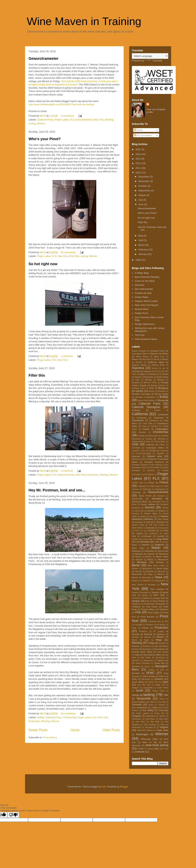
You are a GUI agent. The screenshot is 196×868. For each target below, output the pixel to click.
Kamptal (150, 528)
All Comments (143, 135)
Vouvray (150, 730)
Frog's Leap (155, 486)
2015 (139, 149)
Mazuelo (139, 560)
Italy (148, 522)
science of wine (156, 670)
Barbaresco (155, 374)
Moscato (162, 572)
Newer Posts (38, 730)
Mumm (161, 574)
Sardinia (136, 666)
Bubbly (40, 717)
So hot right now (43, 264)
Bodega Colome (158, 385)
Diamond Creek (138, 459)
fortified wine (138, 483)
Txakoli (154, 707)
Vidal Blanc (150, 719)
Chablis (146, 429)
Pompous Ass (155, 621)
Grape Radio (142, 297)
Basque (138, 377)
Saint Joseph (163, 652)
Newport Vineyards (140, 593)
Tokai (152, 702)
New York (99, 120)
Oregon (136, 601)
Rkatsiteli (136, 646)
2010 (139, 173)
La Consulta (150, 530)
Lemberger (146, 536)
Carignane (159, 418)
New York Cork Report (147, 305)
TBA (166, 695)
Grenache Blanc (140, 502)
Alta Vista (146, 359)
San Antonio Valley (152, 655)
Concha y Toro (138, 451)
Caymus (154, 426)
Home (75, 730)
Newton (155, 592)
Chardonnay (70, 717)
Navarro (135, 581)
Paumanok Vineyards (155, 604)
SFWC (150, 673)
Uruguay (136, 716)
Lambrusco (154, 534)
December (144, 177)
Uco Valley (148, 710)
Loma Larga (147, 539)
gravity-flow (137, 499)
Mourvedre (137, 574)
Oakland (146, 598)
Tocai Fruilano (139, 702)
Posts (138, 130)
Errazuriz (151, 470)
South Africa (138, 682)
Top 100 (162, 702)
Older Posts (111, 730)
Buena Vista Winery (146, 400)
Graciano (161, 496)
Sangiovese (148, 661)
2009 (139, 260)
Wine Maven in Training (84, 21)
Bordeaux (163, 388)
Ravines (161, 634)
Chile (135, 444)
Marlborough (163, 551)
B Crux (158, 371)
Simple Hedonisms (145, 324)
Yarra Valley (154, 749)
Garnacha (160, 489)
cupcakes (160, 453)
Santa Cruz (163, 660)
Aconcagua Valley (139, 354)
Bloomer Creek (150, 383)
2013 (139, 159)
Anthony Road (158, 365)
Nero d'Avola (138, 585)
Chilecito (150, 445)
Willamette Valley (149, 739)
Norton (145, 595)
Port (166, 621)
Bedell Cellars (162, 377)
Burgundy (163, 400)
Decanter (140, 285)
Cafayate (136, 410)
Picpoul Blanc (148, 609)
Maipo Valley (138, 548)
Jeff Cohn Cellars (157, 525)
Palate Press (142, 313)
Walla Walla (163, 730)
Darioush (136, 456)
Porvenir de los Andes (156, 625)
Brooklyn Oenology (141, 394)
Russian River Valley (142, 652)
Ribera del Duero (141, 640)
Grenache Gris (159, 502)
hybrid (143, 517)
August (142, 195)
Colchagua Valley (155, 448)
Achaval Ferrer (157, 351)
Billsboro (161, 380)
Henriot (165, 508)
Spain (165, 682)
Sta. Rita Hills (144, 685)
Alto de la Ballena (161, 359)
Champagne (162, 429)
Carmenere (138, 420)
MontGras (150, 572)
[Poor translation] (13, 815)
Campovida (163, 414)
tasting (32, 123)
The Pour (140, 335)
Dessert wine (154, 456)
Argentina (138, 368)
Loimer (135, 539)
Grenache (157, 499)
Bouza (152, 391)
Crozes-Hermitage (143, 453)
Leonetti (161, 536)
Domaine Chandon (140, 465)
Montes (138, 572)
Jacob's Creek (138, 525)
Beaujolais (149, 377)
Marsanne (164, 554)
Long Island (162, 539)
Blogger (124, 787)
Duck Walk (154, 468)
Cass (144, 426)
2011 (139, 168)
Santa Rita (159, 663)
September (144, 191)
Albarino (154, 354)
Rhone (160, 637)
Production (93, 475)
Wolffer (141, 749)
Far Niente (149, 474)
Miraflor (135, 569)
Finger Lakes (62, 120)
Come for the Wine (145, 281)
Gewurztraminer (84, 120)
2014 (139, 154)
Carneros (154, 420)
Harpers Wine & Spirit (146, 301)
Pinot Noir (74, 256)
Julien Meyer (137, 528)
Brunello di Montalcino (145, 397)
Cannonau (142, 418)
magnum (160, 545)
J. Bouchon (160, 522)
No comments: (69, 252)
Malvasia (136, 551)
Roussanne (160, 649)
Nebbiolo (147, 581)
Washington (142, 734)
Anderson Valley (156, 362)
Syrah (139, 690)
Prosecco (143, 631)
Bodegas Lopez (139, 388)
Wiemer (41, 123)
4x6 (104, 787)
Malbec (156, 548)
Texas (162, 699)
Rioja (152, 643)
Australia (136, 371)
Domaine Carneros (154, 462)
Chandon (142, 432)
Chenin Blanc (160, 442)
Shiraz (162, 676)
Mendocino (163, 559)
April (141, 240)
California (140, 414)
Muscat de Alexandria (141, 578)
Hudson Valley (151, 514)
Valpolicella (151, 716)
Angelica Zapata (139, 365)
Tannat (135, 695)
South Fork (153, 682)
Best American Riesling (147, 277)
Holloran (162, 511)
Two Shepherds (139, 707)
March (142, 245)
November (144, 181)
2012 (139, 163)
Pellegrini (136, 607)
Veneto (162, 716)
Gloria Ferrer (145, 496)
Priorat (145, 628)
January (143, 254)
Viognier (164, 727)
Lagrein (139, 533)
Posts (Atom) (50, 737)
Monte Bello (162, 568)
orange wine (159, 598)
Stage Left (160, 685)
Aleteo (165, 354)
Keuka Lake (163, 528)
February (143, 250)
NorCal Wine (142, 309)
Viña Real (155, 722)
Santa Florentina (143, 663)
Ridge (159, 640)
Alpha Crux (159, 357)
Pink (138, 612)
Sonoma (159, 679)
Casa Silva (147, 423)
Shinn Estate (149, 676)
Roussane (147, 649)
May (141, 236)
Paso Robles (159, 601)
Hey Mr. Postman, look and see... (57, 490)
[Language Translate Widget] (150, 56)
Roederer (147, 646)
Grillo (134, 504)
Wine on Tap (150, 742)
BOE (152, 388)
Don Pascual (157, 465)
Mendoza (142, 562)
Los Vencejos (142, 542)
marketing (149, 551)
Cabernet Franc (45, 120)
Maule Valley (162, 557)
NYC (156, 595)
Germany (136, 492)
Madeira (146, 545)
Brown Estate (162, 394)
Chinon (162, 445)
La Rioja (164, 530)
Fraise (151, 483)
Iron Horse (163, 519)
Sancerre (136, 661)
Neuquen (152, 585)
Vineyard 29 (150, 727)
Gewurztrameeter (44, 58)
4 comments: (68, 116)
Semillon (136, 673)
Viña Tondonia (150, 725)
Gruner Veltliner (148, 504)
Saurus (148, 667)
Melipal (150, 560)
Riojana (162, 643)
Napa (159, 577)
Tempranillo (144, 699)
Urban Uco (159, 713)
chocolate (136, 448)
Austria (148, 371)
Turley (151, 705)
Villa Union (164, 719)
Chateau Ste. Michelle (155, 439)
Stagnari (135, 688)
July (141, 200)
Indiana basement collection (150, 518)
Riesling (109, 120)
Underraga (163, 710)
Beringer (148, 380)
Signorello (146, 679)
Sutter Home (163, 688)
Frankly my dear (143, 293)
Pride (134, 628)
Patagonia (136, 604)
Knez (137, 531)
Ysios (166, 749)
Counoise (164, 451)
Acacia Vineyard (139, 351)
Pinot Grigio (153, 612)
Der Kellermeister (144, 289)
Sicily (134, 679)
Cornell (152, 451)
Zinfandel (139, 752)
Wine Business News (146, 339)
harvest (150, 507)
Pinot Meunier (148, 617)
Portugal (139, 625)
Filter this (37, 375)
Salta (137, 655)
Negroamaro (160, 581)
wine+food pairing (157, 745)
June (141, 204)
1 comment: (67, 356)
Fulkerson (147, 489)
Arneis (155, 368)
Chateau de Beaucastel (148, 436)
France (164, 482)
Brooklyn (162, 391)
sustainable (148, 688)
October (143, 186)
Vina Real (140, 722)
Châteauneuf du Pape (141, 442)
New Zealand (157, 589)
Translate (154, 61)
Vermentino (137, 719)
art (164, 368)
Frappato (142, 486)
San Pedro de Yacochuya (153, 658)
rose (156, 646)
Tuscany (161, 705)
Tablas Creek (158, 691)
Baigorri (143, 374)
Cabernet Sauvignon (146, 407)
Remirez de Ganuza (141, 637)
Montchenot (147, 569)
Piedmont (164, 609)
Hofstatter (151, 511)
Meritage (160, 562)
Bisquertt (136, 383)
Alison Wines (142, 357)
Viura (139, 730)
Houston (135, 514)
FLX (72, 120)
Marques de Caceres (145, 554)
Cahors (157, 410)
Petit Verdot (152, 607)
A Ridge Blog (142, 273)
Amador (139, 362)
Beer (138, 380)
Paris (147, 601)
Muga (150, 574)
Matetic (149, 557)
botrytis (139, 391)
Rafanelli (148, 634)
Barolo (166, 374)
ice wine (153, 517)
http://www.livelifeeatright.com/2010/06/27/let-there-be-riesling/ (61, 104)
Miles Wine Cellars (156, 566)
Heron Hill (139, 511)
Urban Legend (143, 713)
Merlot (136, 565)
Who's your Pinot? (45, 139)
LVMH (157, 542)
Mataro (138, 557)
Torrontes (137, 705)
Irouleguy (139, 522)
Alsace (135, 359)
